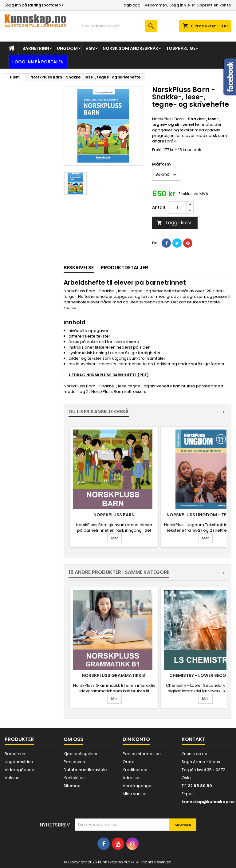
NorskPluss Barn (114, 515)
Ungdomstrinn (19, 762)
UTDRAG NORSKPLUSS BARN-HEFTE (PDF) (109, 375)
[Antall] (177, 207)
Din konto (136, 739)
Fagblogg (131, 5)
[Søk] (118, 26)
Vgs (90, 48)
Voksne (12, 778)
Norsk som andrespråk (130, 48)
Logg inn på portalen (38, 62)
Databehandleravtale (85, 770)
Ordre (129, 762)
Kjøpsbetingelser (81, 754)
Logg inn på (34, 5)
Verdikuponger (138, 786)
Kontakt (193, 739)
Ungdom (67, 48)
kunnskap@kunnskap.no (208, 802)
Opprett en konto (214, 5)
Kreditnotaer (135, 770)
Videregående (20, 770)
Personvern (75, 762)
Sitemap (72, 786)
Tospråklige (181, 48)
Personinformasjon (142, 754)
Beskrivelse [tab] (79, 268)
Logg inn (178, 5)
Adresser (132, 778)
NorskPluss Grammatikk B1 (114, 675)
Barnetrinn (36, 48)
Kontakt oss (75, 778)
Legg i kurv (174, 223)
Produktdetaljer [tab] (124, 268)
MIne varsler (135, 794)
